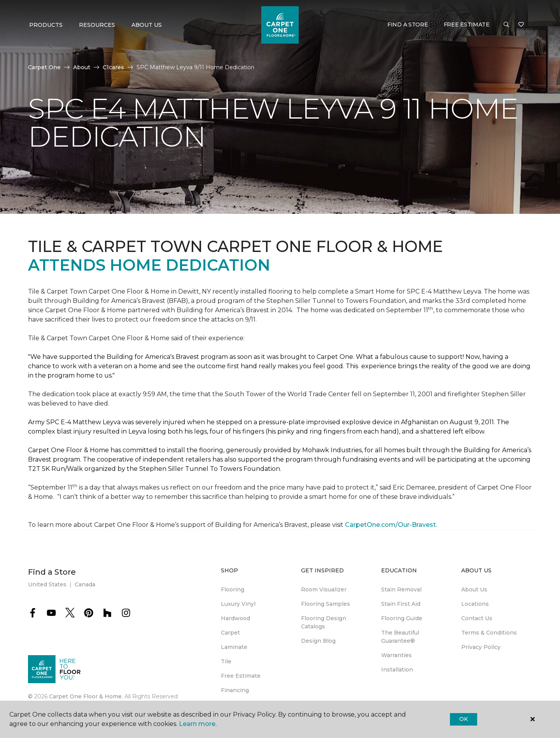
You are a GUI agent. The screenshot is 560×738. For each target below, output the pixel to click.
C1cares (113, 67)
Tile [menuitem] (226, 661)
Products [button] (46, 25)
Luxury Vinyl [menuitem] (238, 604)
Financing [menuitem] (235, 690)
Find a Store (408, 24)
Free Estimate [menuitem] (241, 676)
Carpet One (44, 67)
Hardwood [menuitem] (235, 618)
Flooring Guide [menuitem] (402, 618)
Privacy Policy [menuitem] (481, 647)
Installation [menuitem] (397, 670)
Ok (463, 719)
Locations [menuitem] (475, 604)
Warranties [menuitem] (396, 655)
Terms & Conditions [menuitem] (489, 633)
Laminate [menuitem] (234, 647)
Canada (85, 584)
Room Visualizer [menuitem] (324, 589)
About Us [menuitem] (474, 589)
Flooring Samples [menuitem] (325, 604)
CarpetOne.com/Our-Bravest (390, 525)
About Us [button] (147, 25)
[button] (506, 25)
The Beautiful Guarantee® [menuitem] (400, 637)
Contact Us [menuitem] (477, 618)
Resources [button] (97, 25)
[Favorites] (521, 25)
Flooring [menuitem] (233, 589)
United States (47, 584)
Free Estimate (467, 24)
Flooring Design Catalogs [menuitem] (324, 622)
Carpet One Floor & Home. (86, 696)
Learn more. (198, 724)
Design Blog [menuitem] (318, 641)
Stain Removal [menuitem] (401, 589)
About (82, 67)
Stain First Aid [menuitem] (401, 604)
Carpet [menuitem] (230, 633)
